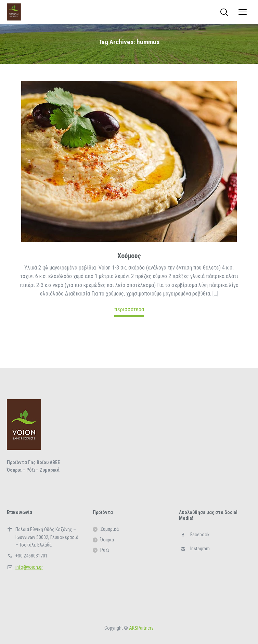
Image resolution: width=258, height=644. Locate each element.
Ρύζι (105, 550)
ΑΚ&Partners (141, 628)
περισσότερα (129, 309)
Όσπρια (107, 540)
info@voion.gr (29, 567)
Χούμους (129, 256)
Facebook (200, 535)
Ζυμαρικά (109, 529)
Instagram (200, 549)
